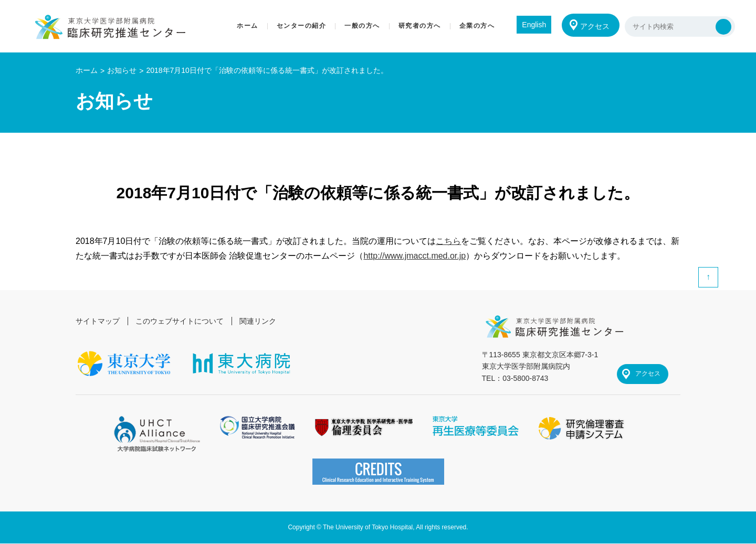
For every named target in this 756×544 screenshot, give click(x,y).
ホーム (87, 70)
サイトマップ (98, 321)
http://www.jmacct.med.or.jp (414, 256)
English (533, 25)
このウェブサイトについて (180, 321)
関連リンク (258, 321)
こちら (448, 241)
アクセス (594, 26)
